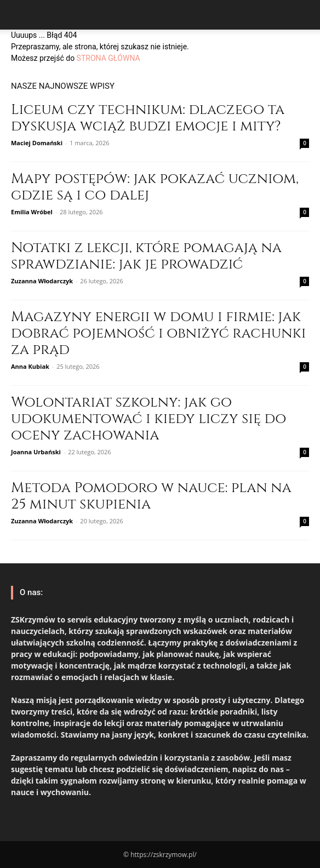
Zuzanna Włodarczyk (42, 281)
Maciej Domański (37, 143)
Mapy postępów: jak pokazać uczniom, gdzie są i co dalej (155, 187)
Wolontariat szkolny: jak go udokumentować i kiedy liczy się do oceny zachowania (148, 419)
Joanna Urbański (36, 452)
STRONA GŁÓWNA (108, 58)
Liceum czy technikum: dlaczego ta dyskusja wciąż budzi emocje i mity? (148, 118)
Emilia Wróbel (32, 212)
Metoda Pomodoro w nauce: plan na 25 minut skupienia (151, 496)
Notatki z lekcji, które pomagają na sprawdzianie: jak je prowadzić (146, 256)
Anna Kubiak (30, 366)
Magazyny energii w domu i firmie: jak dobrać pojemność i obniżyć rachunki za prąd (159, 333)
